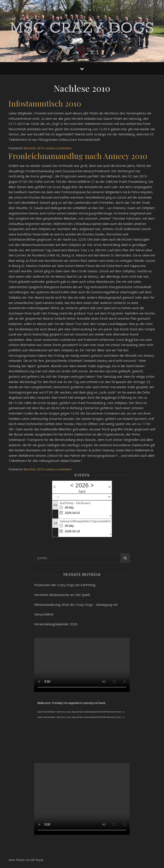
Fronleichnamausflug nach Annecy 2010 (78, 156)
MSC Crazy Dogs (82, 28)
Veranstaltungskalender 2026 (56, 624)
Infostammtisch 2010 (45, 103)
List (57, 497)
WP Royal (37, 860)
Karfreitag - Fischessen (75, 503)
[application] (82, 727)
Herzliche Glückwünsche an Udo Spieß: (62, 595)
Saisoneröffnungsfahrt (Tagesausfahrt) (85, 521)
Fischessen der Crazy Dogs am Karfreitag (65, 585)
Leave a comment (58, 148)
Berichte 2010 (34, 148)
